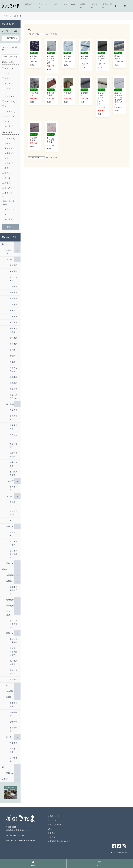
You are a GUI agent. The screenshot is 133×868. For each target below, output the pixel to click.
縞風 (8, 183)
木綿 (9, 69)
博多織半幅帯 (14, 705)
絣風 (8, 168)
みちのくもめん (14, 369)
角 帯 (9, 737)
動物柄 (9, 143)
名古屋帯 (10, 691)
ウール (9, 88)
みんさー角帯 (14, 750)
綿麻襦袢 (10, 600)
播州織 (13, 350)
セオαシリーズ (14, 534)
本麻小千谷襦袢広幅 (14, 590)
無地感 (9, 163)
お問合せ (83, 6)
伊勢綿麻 (14, 410)
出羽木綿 (14, 344)
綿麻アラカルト (14, 455)
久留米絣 (14, 316)
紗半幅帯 (14, 722)
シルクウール (12, 481)
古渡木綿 (14, 322)
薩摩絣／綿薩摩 (14, 330)
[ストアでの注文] (36, 34)
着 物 (5, 244)
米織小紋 (14, 377)
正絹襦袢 (10, 606)
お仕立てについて (60, 6)
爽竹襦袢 (14, 679)
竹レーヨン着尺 (14, 543)
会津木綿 (14, 265)
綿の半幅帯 (14, 714)
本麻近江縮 (14, 446)
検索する (10, 227)
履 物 (5, 767)
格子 (8, 193)
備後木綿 (14, 271)
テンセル (10, 106)
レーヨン (10, 111)
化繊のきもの (12, 526)
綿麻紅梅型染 (14, 464)
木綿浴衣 (14, 389)
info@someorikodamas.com (25, 840)
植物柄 (9, 153)
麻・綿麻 (10, 404)
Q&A (73, 4)
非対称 (9, 188)
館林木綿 (14, 338)
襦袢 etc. (10, 633)
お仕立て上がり (12, 252)
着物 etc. (10, 563)
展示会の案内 (107, 6)
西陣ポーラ (14, 488)
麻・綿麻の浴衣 (14, 473)
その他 (9, 126)
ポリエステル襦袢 (12, 613)
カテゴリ (100, 864)
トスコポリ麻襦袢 (14, 641)
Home (9, 16)
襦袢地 (5, 569)
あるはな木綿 (14, 279)
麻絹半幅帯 (14, 729)
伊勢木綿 (14, 287)
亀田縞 (13, 311)
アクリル (10, 116)
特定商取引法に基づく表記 (59, 841)
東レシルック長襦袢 (14, 624)
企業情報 (94, 6)
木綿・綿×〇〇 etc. (14, 397)
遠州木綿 (14, 298)
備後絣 (13, 356)
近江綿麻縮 (14, 418)
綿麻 (8, 78)
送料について (44, 6)
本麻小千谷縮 (14, 427)
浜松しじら (14, 436)
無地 (8, 158)
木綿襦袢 (10, 575)
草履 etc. (10, 773)
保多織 (13, 362)
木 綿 (9, 259)
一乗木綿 (14, 292)
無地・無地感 (9, 203)
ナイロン (10, 101)
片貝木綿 (14, 305)
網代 (8, 173)
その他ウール (14, 513)
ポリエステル (10, 97)
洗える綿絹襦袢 (14, 663)
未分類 (5, 779)
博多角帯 (14, 743)
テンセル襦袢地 (14, 672)
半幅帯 (9, 697)
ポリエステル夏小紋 (14, 554)
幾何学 (9, 148)
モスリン (14, 520)
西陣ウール (14, 504)
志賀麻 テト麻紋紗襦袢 (14, 652)
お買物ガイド (29, 6)
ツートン (10, 138)
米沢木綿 (14, 383)
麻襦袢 (9, 581)
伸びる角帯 (14, 760)
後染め (9, 209)
